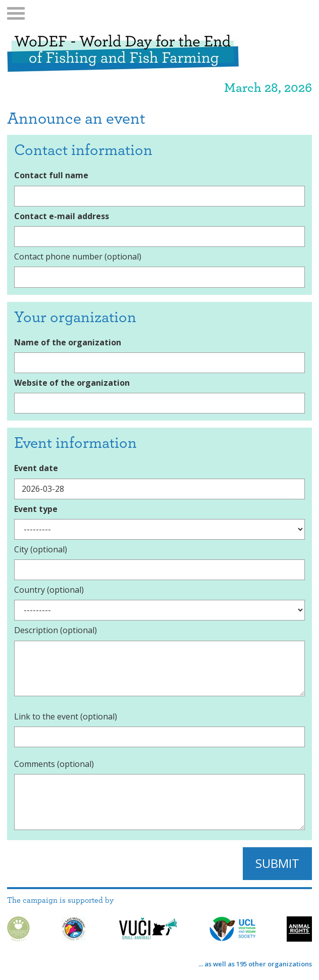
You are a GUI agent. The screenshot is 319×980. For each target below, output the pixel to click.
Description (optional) (56, 630)
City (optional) (41, 549)
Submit (277, 863)
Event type (36, 509)
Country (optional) (49, 590)
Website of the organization (72, 383)
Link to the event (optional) (66, 716)
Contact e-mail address (62, 216)
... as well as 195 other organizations (255, 964)
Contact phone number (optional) (78, 256)
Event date (36, 468)
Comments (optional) (54, 764)
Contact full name (51, 175)
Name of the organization (68, 342)
